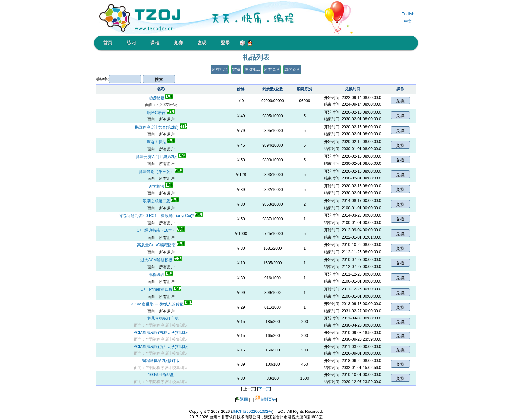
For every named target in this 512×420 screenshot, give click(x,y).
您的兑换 (292, 70)
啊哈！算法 (161, 142)
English (408, 14)
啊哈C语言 (161, 113)
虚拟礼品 (252, 70)
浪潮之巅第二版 (161, 201)
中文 (408, 21)
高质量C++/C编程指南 (161, 245)
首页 (108, 43)
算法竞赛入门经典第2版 (161, 157)
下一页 (264, 389)
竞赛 (178, 43)
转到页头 (268, 399)
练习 (131, 43)
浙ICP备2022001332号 (252, 412)
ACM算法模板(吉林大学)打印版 (161, 333)
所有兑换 (272, 70)
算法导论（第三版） (161, 172)
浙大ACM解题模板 (161, 260)
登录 (225, 43)
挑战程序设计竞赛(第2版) (161, 127)
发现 (202, 43)
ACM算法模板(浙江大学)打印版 (161, 347)
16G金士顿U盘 (161, 375)
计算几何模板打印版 (161, 318)
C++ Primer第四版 (161, 289)
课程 (155, 43)
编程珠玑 (161, 275)
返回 (244, 399)
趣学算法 (161, 186)
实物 (236, 70)
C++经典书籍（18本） (161, 230)
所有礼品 (220, 70)
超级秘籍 (161, 98)
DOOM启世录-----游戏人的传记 (161, 304)
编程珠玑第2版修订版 (161, 361)
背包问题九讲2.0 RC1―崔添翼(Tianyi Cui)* (161, 216)
